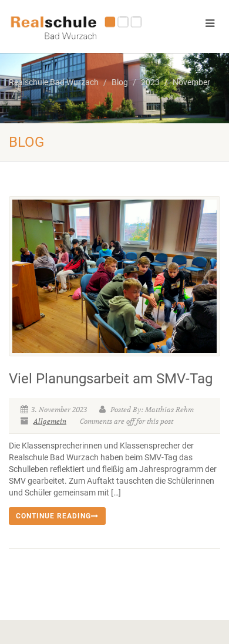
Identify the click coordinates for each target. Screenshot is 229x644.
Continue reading (57, 516)
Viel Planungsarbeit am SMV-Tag (111, 379)
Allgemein (50, 421)
